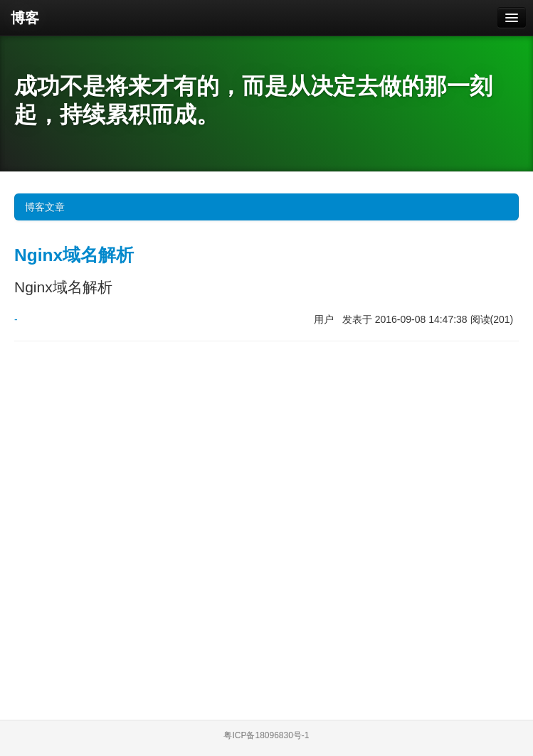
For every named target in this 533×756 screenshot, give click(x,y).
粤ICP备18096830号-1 (266, 735)
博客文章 (269, 207)
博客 (25, 18)
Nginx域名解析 (74, 255)
